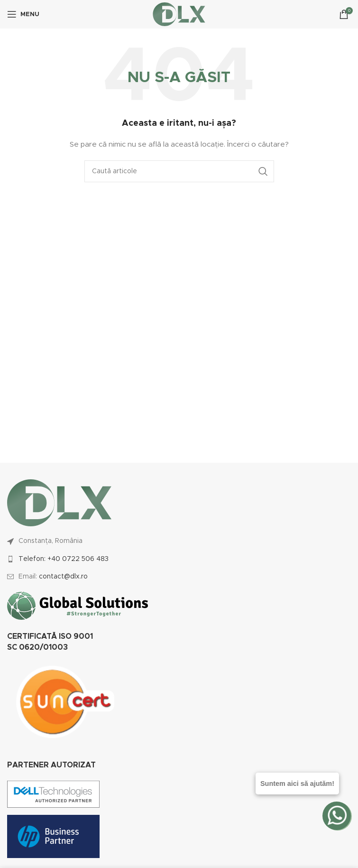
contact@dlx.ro (63, 577)
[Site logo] (179, 14)
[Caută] (179, 171)
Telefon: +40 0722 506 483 (64, 559)
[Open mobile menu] (23, 14)
